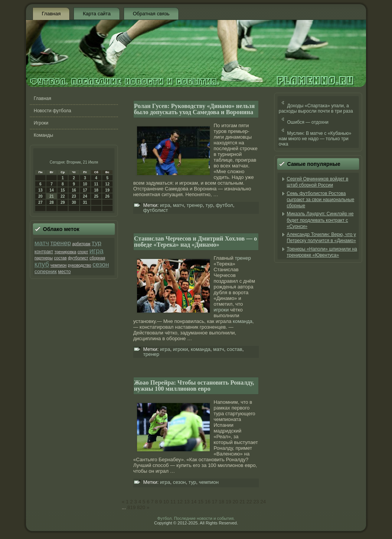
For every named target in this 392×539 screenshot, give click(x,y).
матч (42, 243)
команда (243, 321)
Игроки (41, 123)
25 (96, 196)
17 (85, 190)
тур (97, 243)
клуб (42, 264)
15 (63, 190)
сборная (97, 258)
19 (107, 190)
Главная (51, 14)
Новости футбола (52, 111)
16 (74, 190)
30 (74, 202)
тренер (60, 243)
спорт (83, 252)
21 (51, 196)
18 (96, 190)
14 (51, 190)
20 (40, 196)
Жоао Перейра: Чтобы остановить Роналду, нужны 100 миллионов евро (194, 386)
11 (96, 184)
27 (40, 202)
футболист (78, 258)
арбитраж (81, 244)
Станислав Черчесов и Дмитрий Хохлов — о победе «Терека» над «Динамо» (195, 242)
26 (107, 196)
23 (74, 196)
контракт (44, 252)
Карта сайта (96, 14)
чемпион (59, 265)
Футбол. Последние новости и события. (196, 518)
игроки (221, 310)
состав (60, 258)
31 (85, 202)
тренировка (65, 252)
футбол (225, 205)
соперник (46, 271)
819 (131, 507)
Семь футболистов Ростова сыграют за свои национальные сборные (320, 200)
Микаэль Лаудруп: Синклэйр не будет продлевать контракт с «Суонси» (320, 220)
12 (107, 184)
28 (51, 202)
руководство (79, 265)
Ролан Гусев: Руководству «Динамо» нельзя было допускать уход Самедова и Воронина (194, 109)
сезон (101, 265)
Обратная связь (151, 14)
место (64, 272)
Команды (43, 135)
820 (141, 507)
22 (63, 196)
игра (96, 251)
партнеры (44, 258)
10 (85, 184)
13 (40, 190)
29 (63, 202)
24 (85, 196)
